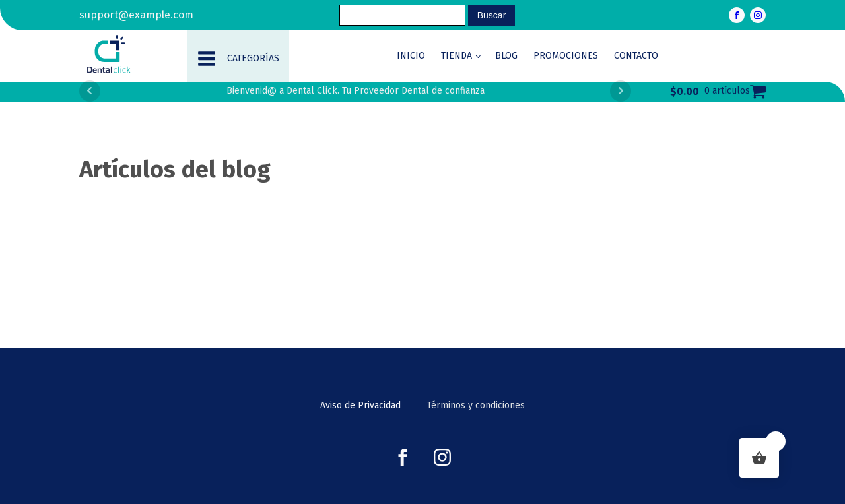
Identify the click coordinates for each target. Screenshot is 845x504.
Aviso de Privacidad (360, 405)
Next (621, 91)
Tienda (456, 56)
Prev (90, 91)
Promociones (566, 56)
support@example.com (136, 15)
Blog (506, 56)
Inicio (411, 56)
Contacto (636, 56)
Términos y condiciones (476, 405)
